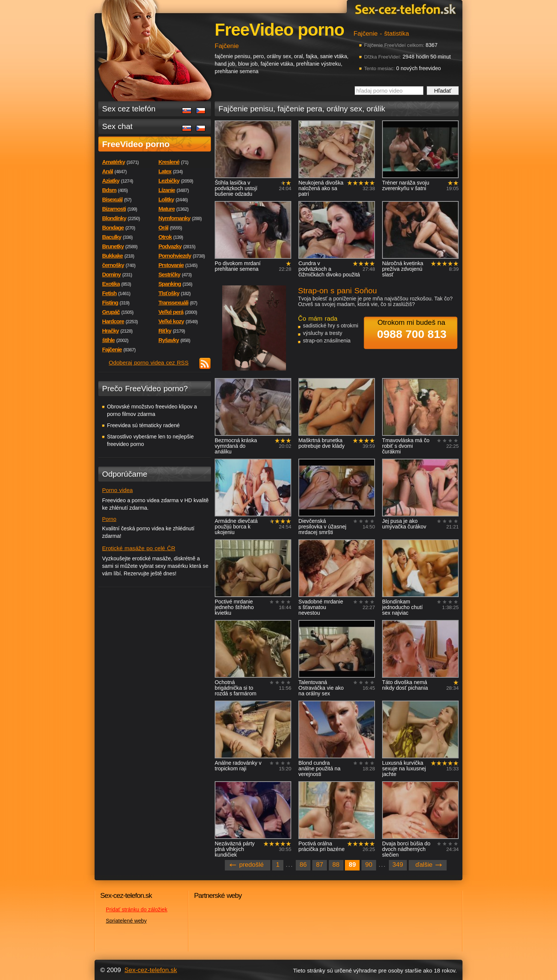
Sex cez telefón (129, 109)
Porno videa (117, 490)
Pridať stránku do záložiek (137, 909)
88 (336, 865)
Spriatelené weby (126, 921)
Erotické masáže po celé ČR (139, 548)
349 (398, 865)
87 (320, 865)
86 (303, 865)
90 (369, 865)
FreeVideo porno (136, 144)
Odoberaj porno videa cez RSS (149, 362)
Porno (109, 519)
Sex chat (117, 126)
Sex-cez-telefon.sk (404, 9)
